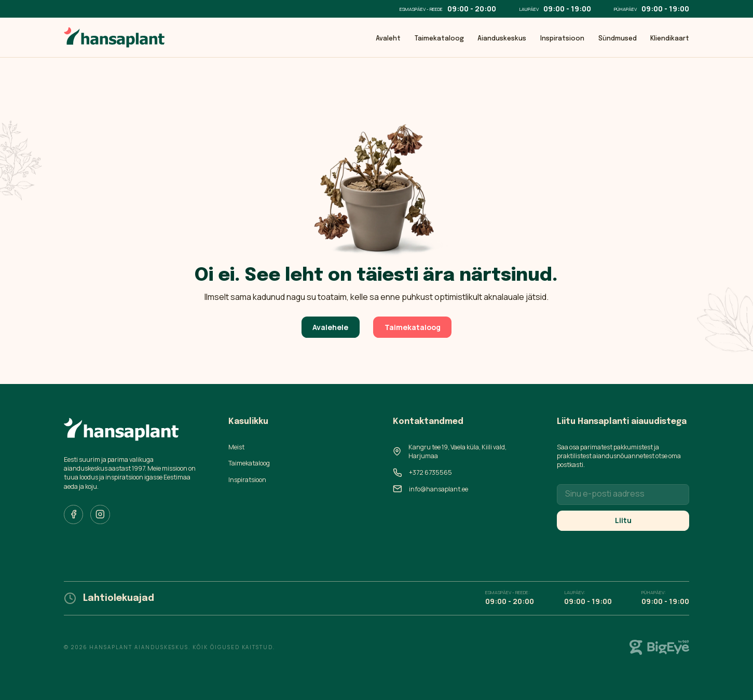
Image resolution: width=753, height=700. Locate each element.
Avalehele (330, 327)
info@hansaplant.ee (439, 489)
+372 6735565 (430, 472)
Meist (236, 447)
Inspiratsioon (562, 39)
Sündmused (618, 39)
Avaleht (388, 39)
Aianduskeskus (502, 39)
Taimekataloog (439, 39)
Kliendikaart (670, 39)
